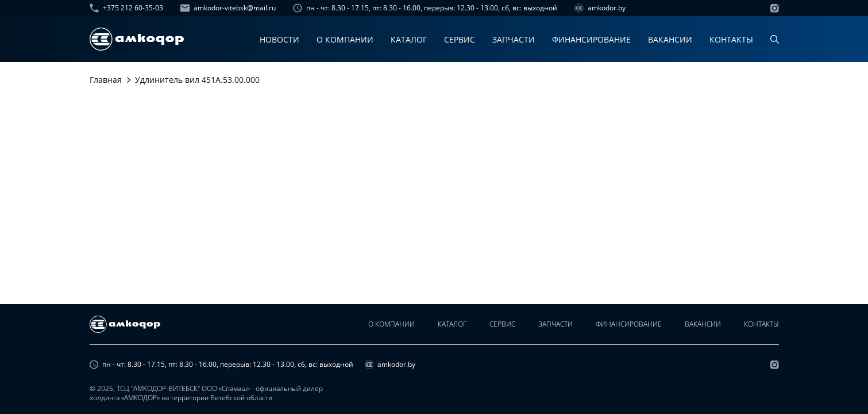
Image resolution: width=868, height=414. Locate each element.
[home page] (137, 39)
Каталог (409, 39)
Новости (279, 39)
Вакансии (670, 39)
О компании (345, 39)
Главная (106, 80)
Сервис (460, 39)
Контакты (731, 39)
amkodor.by (600, 8)
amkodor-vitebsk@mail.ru (228, 8)
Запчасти (514, 39)
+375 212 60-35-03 (126, 8)
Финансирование (591, 39)
